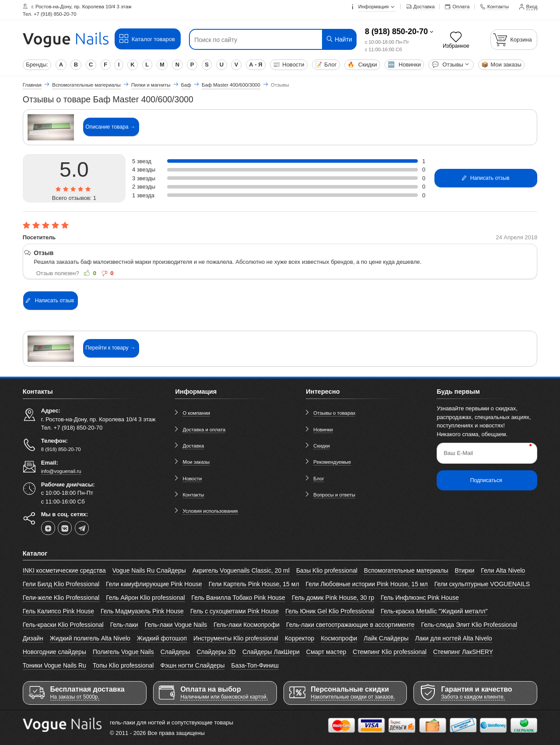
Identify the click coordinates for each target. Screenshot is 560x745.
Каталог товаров (147, 39)
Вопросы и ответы (334, 495)
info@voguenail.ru (61, 471)
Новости (289, 65)
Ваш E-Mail (458, 453)
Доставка (193, 446)
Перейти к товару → (110, 348)
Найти (339, 39)
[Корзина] (514, 40)
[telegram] (82, 528)
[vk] (65, 528)
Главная (32, 85)
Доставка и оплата (204, 430)
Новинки (404, 65)
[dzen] (48, 528)
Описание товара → (110, 127)
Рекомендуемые (332, 462)
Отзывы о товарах (334, 413)
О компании (196, 413)
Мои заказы (501, 65)
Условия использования (210, 511)
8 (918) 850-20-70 (396, 31)
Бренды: (37, 65)
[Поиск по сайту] (259, 40)
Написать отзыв (485, 178)
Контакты (193, 495)
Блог (326, 65)
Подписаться (486, 480)
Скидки (362, 65)
